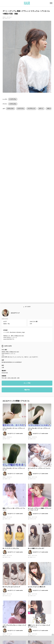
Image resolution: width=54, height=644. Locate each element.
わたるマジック (15, 259)
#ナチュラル (10, 109)
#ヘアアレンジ (31, 109)
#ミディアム (21, 109)
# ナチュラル (13, 104)
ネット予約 (27, 329)
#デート (41, 109)
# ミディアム (13, 99)
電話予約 (27, 336)
